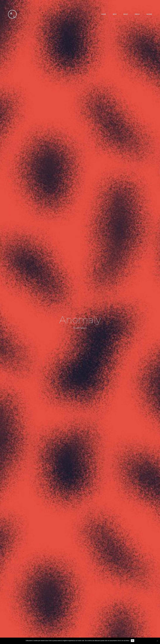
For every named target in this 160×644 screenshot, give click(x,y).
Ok (133, 641)
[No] (157, 641)
